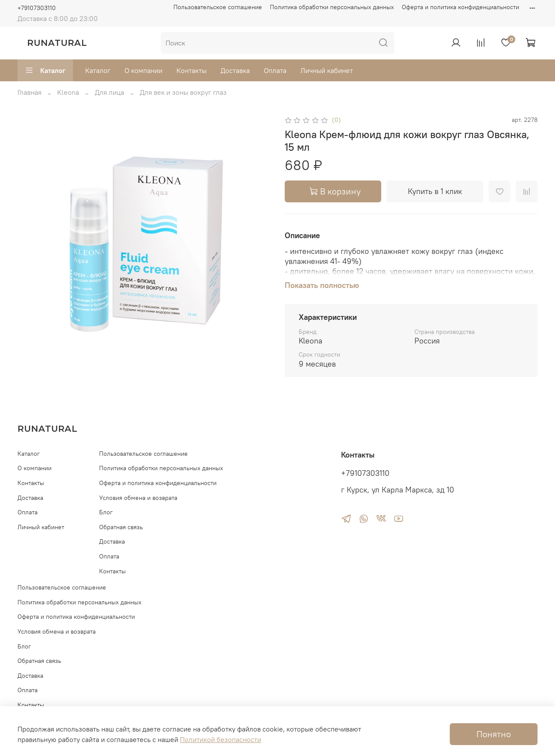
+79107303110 (37, 8)
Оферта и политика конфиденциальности (460, 7)
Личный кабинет (327, 70)
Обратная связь (121, 527)
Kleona (68, 92)
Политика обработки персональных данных (332, 7)
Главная (29, 92)
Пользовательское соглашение (218, 7)
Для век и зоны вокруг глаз (183, 92)
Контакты (191, 70)
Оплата (275, 70)
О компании (143, 70)
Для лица (109, 92)
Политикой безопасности (221, 739)
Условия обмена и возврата (138, 498)
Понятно (494, 734)
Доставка (235, 70)
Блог (106, 512)
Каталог (45, 70)
